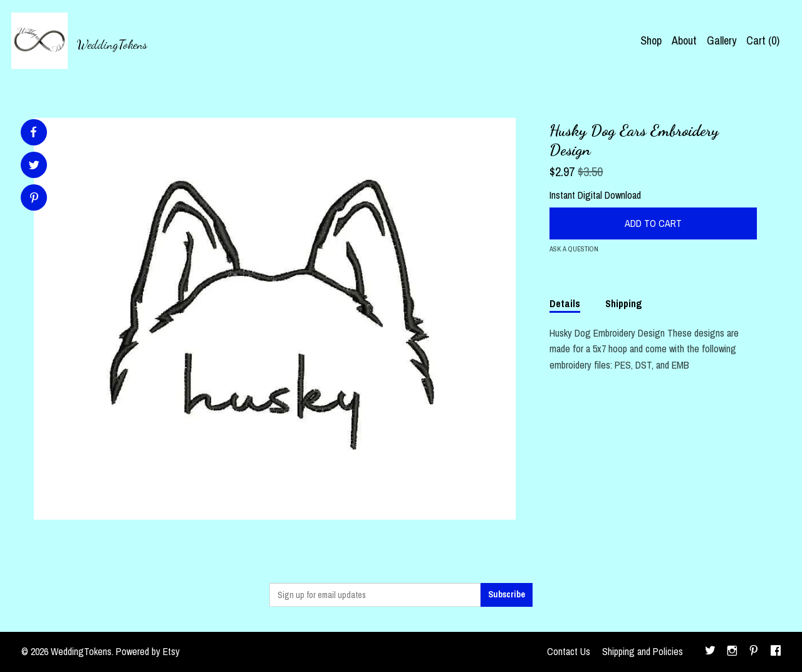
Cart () (763, 40)
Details (565, 303)
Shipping (624, 303)
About (684, 40)
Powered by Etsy (148, 651)
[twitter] (710, 652)
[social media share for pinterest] (34, 199)
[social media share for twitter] (34, 166)
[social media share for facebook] (33, 132)
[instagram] (732, 652)
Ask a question (574, 249)
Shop (651, 40)
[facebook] (776, 652)
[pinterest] (754, 652)
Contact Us (569, 651)
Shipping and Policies (643, 651)
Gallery (721, 40)
